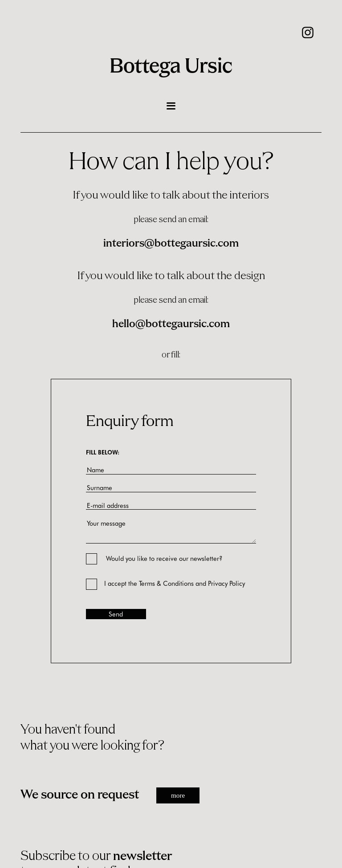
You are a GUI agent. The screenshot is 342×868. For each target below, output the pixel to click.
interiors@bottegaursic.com (171, 244)
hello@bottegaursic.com (171, 324)
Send (116, 614)
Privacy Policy (226, 583)
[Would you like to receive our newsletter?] (86, 556)
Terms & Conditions (166, 583)
